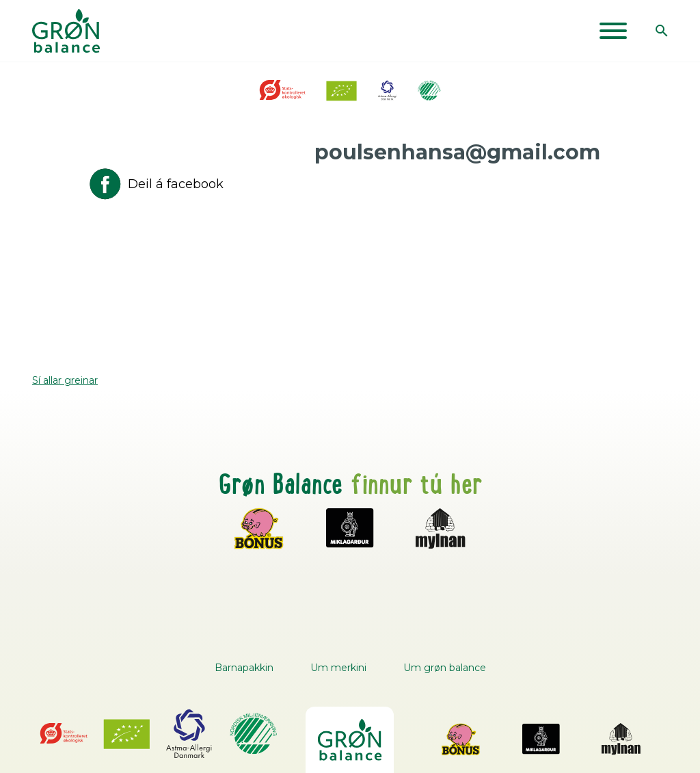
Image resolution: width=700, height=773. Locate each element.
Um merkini (338, 668)
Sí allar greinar (65, 380)
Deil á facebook (155, 184)
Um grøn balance (445, 668)
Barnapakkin (244, 668)
